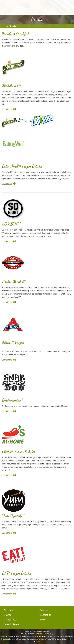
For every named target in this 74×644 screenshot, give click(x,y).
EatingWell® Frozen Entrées (22, 166)
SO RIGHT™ (12, 224)
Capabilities (10, 620)
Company (9, 610)
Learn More (7, 109)
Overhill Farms (12, 624)
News (43, 620)
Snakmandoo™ (13, 400)
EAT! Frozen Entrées (17, 573)
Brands (8, 615)
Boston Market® (14, 282)
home (4, 26)
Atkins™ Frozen (13, 342)
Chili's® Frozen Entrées (19, 451)
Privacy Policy (48, 634)
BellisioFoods (37, 7)
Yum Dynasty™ (13, 515)
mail (70, 6)
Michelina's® (11, 85)
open (4, 6)
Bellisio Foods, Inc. (43, 631)
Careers (44, 610)
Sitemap (39, 634)
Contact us (45, 615)
